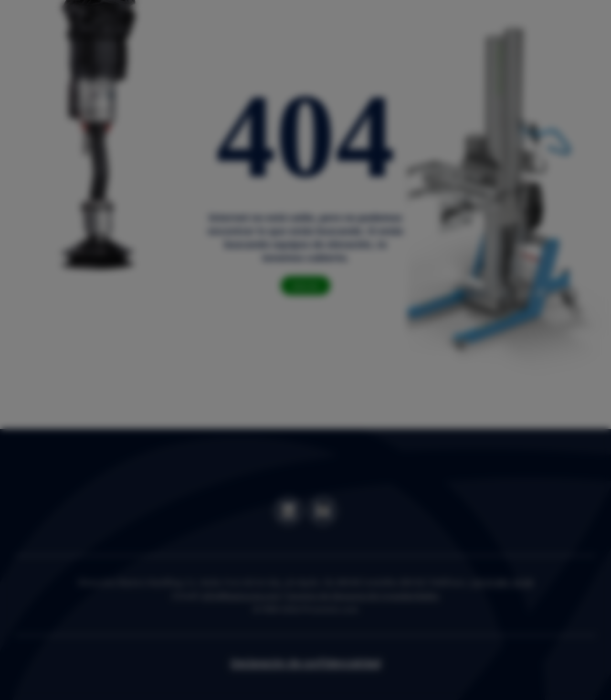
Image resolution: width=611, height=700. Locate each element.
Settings (394, 412)
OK (443, 412)
